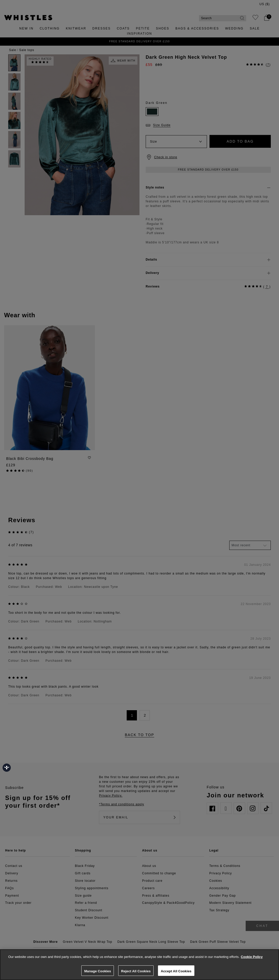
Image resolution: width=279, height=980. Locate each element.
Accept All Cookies (176, 971)
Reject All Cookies (136, 971)
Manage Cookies (97, 971)
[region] (139, 965)
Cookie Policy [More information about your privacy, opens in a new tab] (252, 957)
